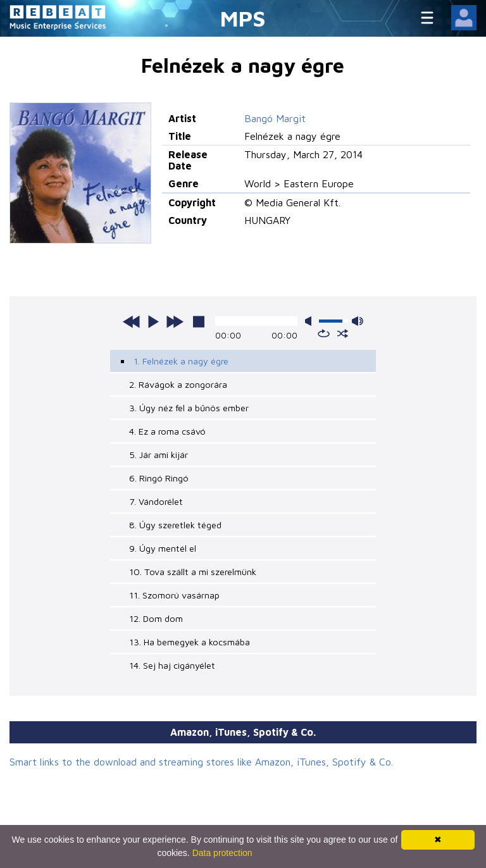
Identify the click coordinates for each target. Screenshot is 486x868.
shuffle (343, 333)
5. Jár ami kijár (159, 455)
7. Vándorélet (156, 501)
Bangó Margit (275, 118)
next (175, 321)
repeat (324, 333)
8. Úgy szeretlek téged (175, 525)
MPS (243, 18)
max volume (358, 321)
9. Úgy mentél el (163, 548)
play (153, 321)
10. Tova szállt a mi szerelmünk (193, 572)
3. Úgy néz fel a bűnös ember (189, 408)
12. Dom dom (156, 618)
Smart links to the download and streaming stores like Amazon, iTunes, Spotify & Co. (201, 762)
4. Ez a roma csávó (167, 431)
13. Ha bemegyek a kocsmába (190, 642)
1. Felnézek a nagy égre (181, 361)
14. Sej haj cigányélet (172, 665)
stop (199, 321)
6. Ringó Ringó (159, 478)
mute (311, 321)
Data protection (222, 853)
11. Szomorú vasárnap (174, 595)
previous (132, 321)
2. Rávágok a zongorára (178, 384)
